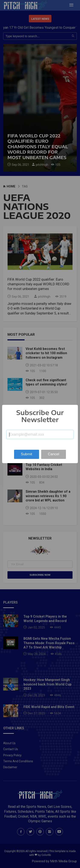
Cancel (54, 454)
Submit (27, 454)
